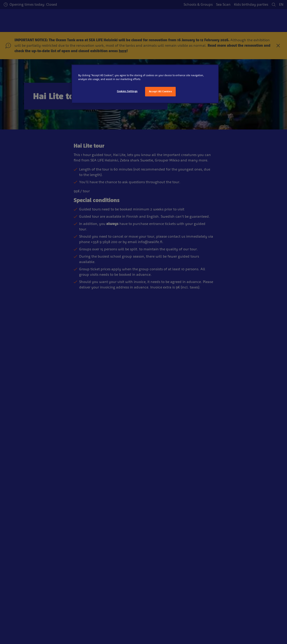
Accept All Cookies (160, 91)
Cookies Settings (127, 91)
